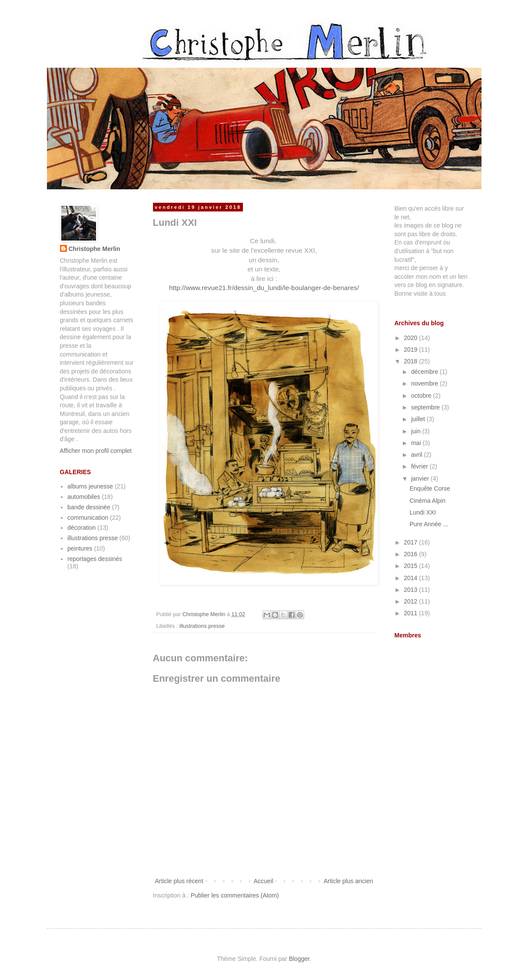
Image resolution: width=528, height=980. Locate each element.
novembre (425, 383)
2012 (411, 601)
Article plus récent (179, 881)
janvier (421, 478)
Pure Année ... (429, 524)
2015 (411, 566)
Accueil (264, 881)
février (420, 466)
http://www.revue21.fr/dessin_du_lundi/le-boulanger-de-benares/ (264, 288)
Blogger (299, 959)
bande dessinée (89, 507)
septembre (426, 407)
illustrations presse (202, 626)
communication (88, 518)
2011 (411, 613)
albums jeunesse (90, 486)
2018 (411, 361)
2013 (411, 590)
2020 (411, 338)
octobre (422, 396)
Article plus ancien (349, 881)
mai (417, 443)
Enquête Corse (430, 488)
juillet (419, 419)
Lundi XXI (423, 512)
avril (418, 455)
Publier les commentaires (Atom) (235, 895)
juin (417, 431)
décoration (81, 528)
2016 (411, 554)
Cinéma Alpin (427, 501)
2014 (411, 578)
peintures (80, 548)
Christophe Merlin (95, 249)
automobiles (84, 497)
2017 (411, 542)
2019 (411, 350)
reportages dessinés (95, 559)
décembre (425, 372)
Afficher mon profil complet (96, 451)
